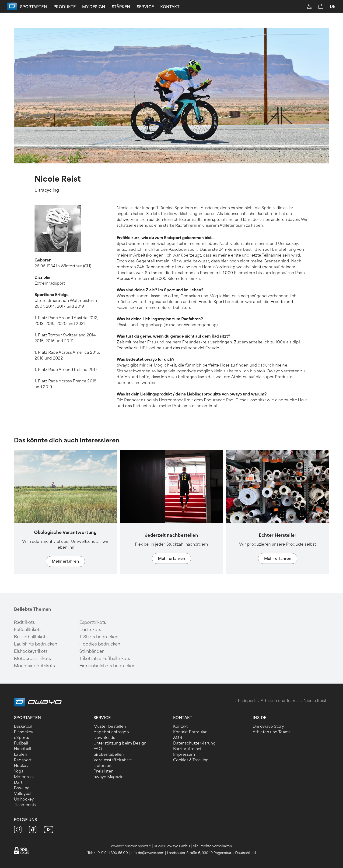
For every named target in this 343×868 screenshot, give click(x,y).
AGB (178, 738)
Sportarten (37, 7)
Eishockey (24, 732)
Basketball (24, 726)
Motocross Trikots (32, 659)
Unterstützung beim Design (120, 743)
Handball (23, 749)
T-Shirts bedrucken (99, 637)
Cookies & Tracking (191, 760)
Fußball (21, 743)
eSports (21, 738)
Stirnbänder (91, 651)
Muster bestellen (110, 726)
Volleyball (23, 794)
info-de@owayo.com (147, 853)
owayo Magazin (108, 777)
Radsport (247, 701)
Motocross (24, 777)
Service (149, 7)
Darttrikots (90, 630)
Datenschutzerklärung (194, 743)
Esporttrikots (93, 622)
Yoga (19, 771)
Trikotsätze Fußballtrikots (105, 659)
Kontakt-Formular (190, 732)
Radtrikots (24, 622)
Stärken (125, 7)
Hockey (21, 766)
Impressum (184, 754)
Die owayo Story (268, 726)
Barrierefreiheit (188, 749)
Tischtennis (25, 805)
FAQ (98, 749)
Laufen (21, 754)
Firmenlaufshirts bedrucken (107, 666)
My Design (97, 7)
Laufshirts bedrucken (36, 644)
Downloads (104, 738)
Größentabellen (109, 754)
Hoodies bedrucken (100, 644)
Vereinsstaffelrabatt (113, 760)
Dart (18, 782)
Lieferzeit (103, 766)
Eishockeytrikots (31, 651)
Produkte (68, 7)
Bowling (22, 788)
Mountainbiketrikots (34, 666)
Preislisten (103, 771)
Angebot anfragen (111, 732)
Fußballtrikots (28, 630)
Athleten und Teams (280, 701)
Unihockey (24, 799)
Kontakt (174, 7)
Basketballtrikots (31, 637)
